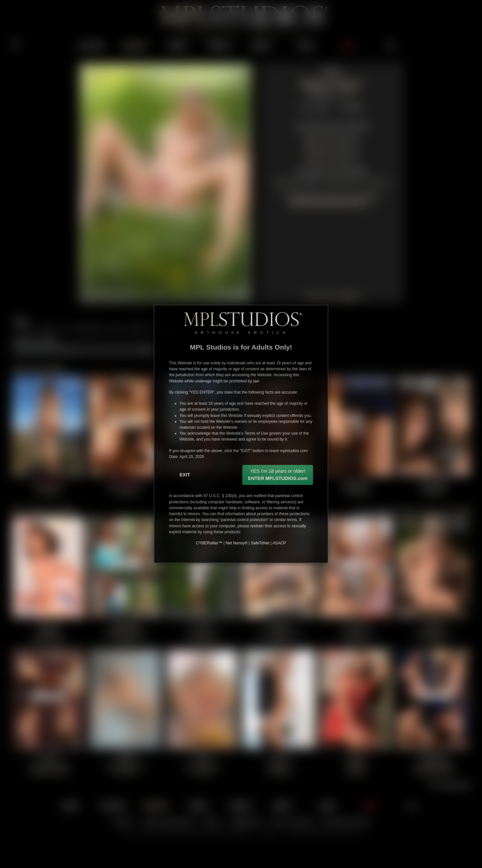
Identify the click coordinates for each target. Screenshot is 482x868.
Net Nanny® (236, 543)
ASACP (279, 543)
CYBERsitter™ (209, 543)
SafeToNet (260, 543)
